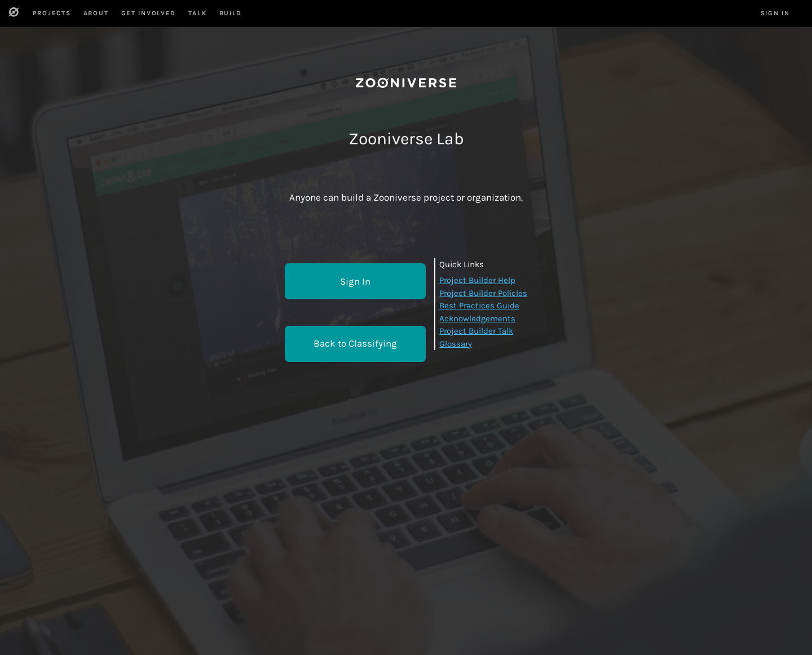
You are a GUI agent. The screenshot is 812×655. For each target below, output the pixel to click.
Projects (52, 13)
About (96, 13)
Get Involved (149, 13)
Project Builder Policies (483, 293)
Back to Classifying (355, 343)
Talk (197, 13)
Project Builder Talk (476, 331)
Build (231, 13)
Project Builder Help (477, 280)
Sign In (355, 281)
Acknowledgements (477, 318)
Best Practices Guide (479, 306)
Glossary (456, 344)
